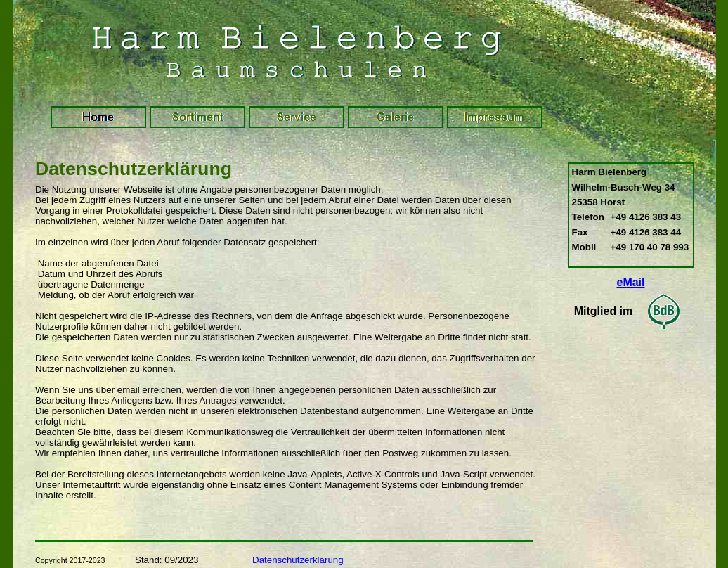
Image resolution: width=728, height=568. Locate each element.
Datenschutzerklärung (298, 560)
